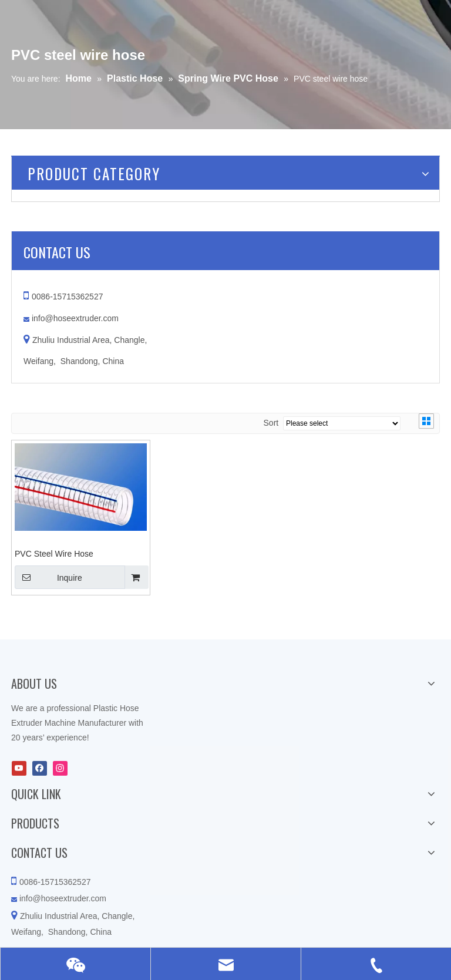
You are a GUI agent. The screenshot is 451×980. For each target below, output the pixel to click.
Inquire (48, 577)
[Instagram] (60, 768)
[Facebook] (40, 768)
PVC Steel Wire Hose (54, 554)
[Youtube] (19, 768)
